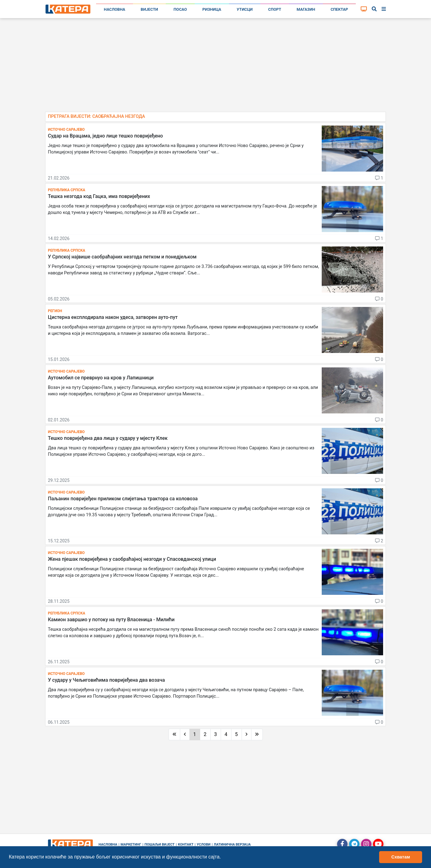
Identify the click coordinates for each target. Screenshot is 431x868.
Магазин (306, 9)
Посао (180, 9)
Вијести (149, 9)
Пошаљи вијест (160, 845)
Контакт (186, 845)
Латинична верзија (232, 845)
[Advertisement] (215, 68)
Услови (204, 845)
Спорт (275, 9)
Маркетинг (131, 845)
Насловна (115, 9)
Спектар (339, 9)
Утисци (245, 9)
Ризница (212, 9)
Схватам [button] (401, 857)
